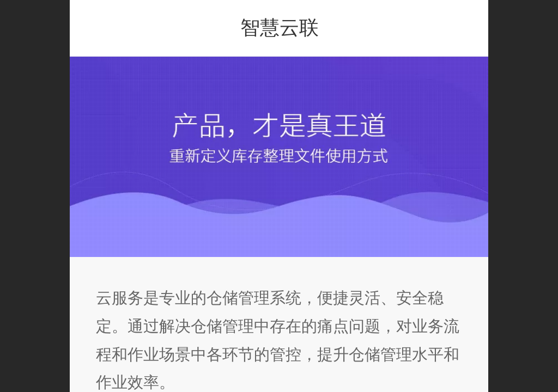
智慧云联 (280, 27)
